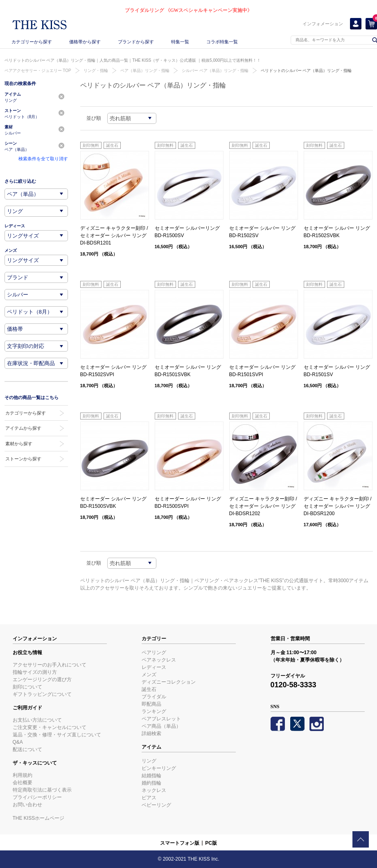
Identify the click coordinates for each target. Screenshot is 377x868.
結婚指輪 (151, 776)
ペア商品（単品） (161, 726)
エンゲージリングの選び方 (42, 680)
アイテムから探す (23, 428)
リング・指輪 (96, 71)
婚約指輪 (151, 783)
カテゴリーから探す (32, 42)
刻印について (27, 687)
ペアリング (154, 653)
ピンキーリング (159, 768)
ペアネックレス (159, 660)
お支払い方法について (37, 720)
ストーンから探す (23, 459)
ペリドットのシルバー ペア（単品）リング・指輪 (306, 71)
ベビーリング (156, 805)
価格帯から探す (85, 42)
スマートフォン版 (180, 843)
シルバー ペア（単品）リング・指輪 (215, 71)
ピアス (149, 798)
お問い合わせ (27, 805)
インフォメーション (323, 24)
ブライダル (154, 697)
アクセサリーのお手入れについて (50, 665)
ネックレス (154, 790)
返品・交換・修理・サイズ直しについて (57, 735)
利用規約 (23, 775)
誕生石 (149, 689)
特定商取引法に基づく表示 (42, 790)
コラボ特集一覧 (222, 42)
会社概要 (23, 783)
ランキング (154, 711)
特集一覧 (180, 42)
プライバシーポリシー (37, 797)
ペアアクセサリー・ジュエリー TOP (38, 71)
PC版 (211, 843)
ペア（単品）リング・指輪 (145, 71)
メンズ (149, 675)
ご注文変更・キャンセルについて (50, 727)
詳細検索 (151, 733)
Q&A (18, 742)
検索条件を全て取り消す (43, 159)
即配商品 (151, 704)
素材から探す (19, 444)
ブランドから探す (136, 42)
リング (149, 761)
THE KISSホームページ (39, 818)
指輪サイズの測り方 (35, 672)
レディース (154, 667)
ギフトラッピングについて (42, 694)
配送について (27, 749)
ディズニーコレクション (169, 682)
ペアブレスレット (161, 719)
